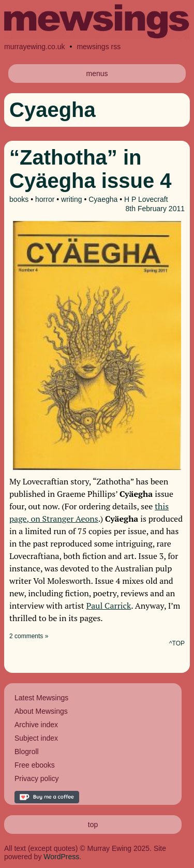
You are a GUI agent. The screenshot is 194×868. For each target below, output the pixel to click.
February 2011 (161, 209)
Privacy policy (37, 778)
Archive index (36, 725)
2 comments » (29, 636)
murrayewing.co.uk (35, 47)
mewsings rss (99, 47)
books (19, 199)
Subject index (36, 738)
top (93, 825)
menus (97, 73)
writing (71, 199)
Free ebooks (35, 765)
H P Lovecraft (146, 199)
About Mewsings (41, 711)
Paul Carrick (109, 606)
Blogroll (27, 752)
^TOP (177, 643)
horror (45, 199)
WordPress (61, 857)
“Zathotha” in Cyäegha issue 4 (91, 169)
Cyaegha (103, 199)
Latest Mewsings (41, 698)
